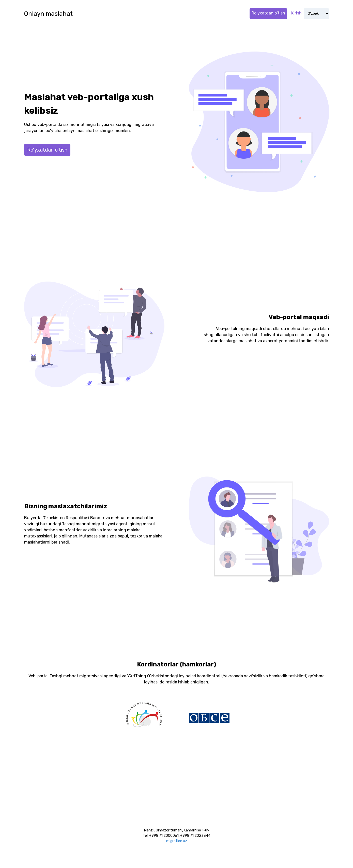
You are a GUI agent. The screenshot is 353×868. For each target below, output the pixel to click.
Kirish (296, 13)
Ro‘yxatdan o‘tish (268, 13)
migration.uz (177, 841)
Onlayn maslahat (48, 14)
